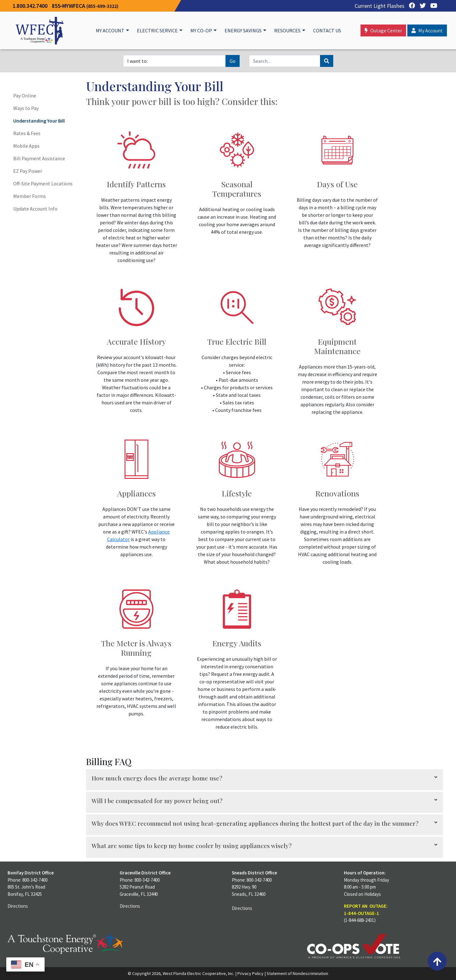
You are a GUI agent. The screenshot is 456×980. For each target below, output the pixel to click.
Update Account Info (35, 209)
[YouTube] (432, 6)
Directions (18, 906)
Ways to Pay (26, 108)
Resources (287, 30)
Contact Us (327, 30)
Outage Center (383, 30)
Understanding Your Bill (39, 121)
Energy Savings (243, 30)
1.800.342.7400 (30, 6)
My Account (110, 30)
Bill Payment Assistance (39, 158)
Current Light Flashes (380, 6)
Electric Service (157, 30)
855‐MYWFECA (85, 6)
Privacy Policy (250, 973)
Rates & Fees (27, 133)
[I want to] (174, 61)
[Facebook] (410, 6)
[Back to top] (437, 961)
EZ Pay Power (28, 171)
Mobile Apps (26, 146)
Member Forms (30, 196)
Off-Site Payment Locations (43, 183)
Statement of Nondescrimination (297, 973)
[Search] (285, 61)
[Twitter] (421, 6)
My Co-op (201, 30)
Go (233, 61)
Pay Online (25, 96)
